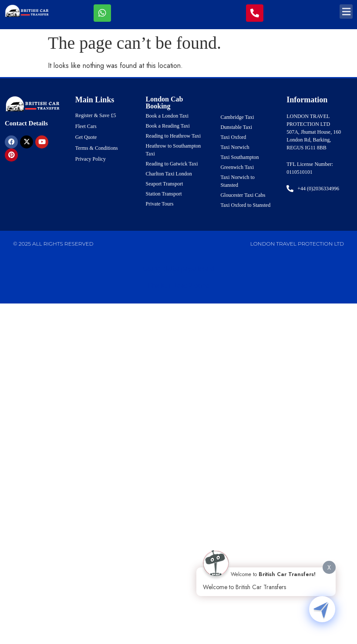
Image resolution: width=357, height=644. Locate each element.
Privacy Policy (91, 159)
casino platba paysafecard (178, 268)
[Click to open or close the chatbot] (322, 609)
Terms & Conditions (97, 148)
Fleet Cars (86, 126)
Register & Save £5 (96, 115)
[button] (346, 12)
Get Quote (86, 137)
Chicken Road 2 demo (179, 285)
